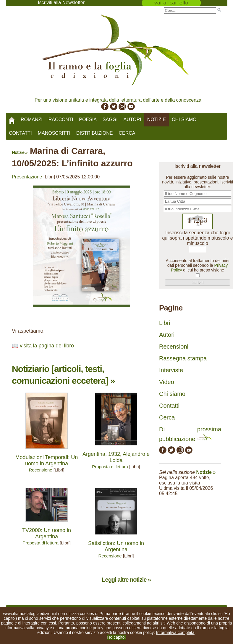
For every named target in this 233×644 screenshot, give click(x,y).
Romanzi (32, 119)
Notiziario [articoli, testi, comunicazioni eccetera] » (63, 375)
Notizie (157, 119)
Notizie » (20, 152)
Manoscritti (54, 133)
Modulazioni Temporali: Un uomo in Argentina (47, 460)
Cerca (127, 133)
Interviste (171, 370)
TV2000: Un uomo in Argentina (47, 533)
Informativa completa (175, 632)
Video (167, 382)
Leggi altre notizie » (126, 580)
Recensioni (174, 347)
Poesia (88, 119)
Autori (132, 119)
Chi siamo (184, 119)
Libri (165, 323)
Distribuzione (95, 133)
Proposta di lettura (110, 467)
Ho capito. (116, 637)
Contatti (20, 133)
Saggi (110, 119)
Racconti (61, 119)
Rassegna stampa (183, 358)
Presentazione (27, 177)
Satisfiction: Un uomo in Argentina (116, 546)
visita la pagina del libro (47, 346)
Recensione (40, 470)
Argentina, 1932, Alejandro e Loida (116, 457)
